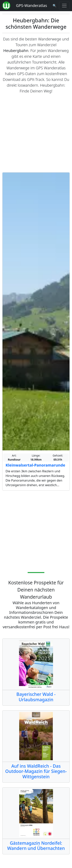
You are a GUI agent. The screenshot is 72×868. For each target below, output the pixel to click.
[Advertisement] (36, 133)
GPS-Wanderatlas (31, 5)
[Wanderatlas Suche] (55, 6)
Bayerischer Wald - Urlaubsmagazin (36, 697)
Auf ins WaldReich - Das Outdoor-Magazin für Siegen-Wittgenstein (36, 771)
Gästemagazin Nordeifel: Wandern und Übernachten (36, 846)
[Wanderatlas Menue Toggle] (64, 6)
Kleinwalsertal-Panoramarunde (35, 465)
